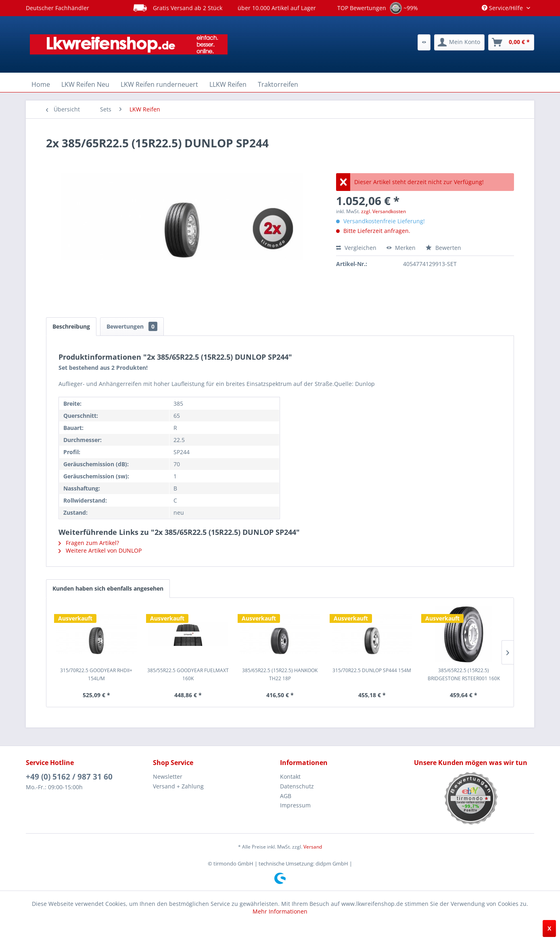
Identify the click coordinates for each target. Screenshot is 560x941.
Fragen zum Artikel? (89, 543)
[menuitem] (424, 42)
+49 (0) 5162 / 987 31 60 (69, 777)
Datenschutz (297, 786)
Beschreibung (71, 326)
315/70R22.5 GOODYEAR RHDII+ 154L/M (96, 674)
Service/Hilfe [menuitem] (503, 8)
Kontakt (290, 776)
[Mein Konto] (459, 42)
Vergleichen (356, 248)
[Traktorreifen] (278, 84)
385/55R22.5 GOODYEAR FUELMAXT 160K (188, 674)
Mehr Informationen (280, 911)
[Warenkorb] (511, 42)
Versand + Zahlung (178, 786)
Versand (313, 847)
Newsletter (168, 776)
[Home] (41, 84)
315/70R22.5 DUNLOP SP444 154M (372, 670)
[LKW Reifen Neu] (85, 84)
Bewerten (443, 248)
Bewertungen (132, 326)
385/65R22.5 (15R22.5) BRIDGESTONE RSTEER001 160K (464, 674)
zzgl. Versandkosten (383, 211)
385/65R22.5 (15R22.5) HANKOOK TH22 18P (280, 674)
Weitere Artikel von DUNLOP (100, 550)
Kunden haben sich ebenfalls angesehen (108, 588)
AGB (286, 796)
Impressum (295, 805)
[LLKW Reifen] (228, 84)
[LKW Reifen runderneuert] (159, 84)
